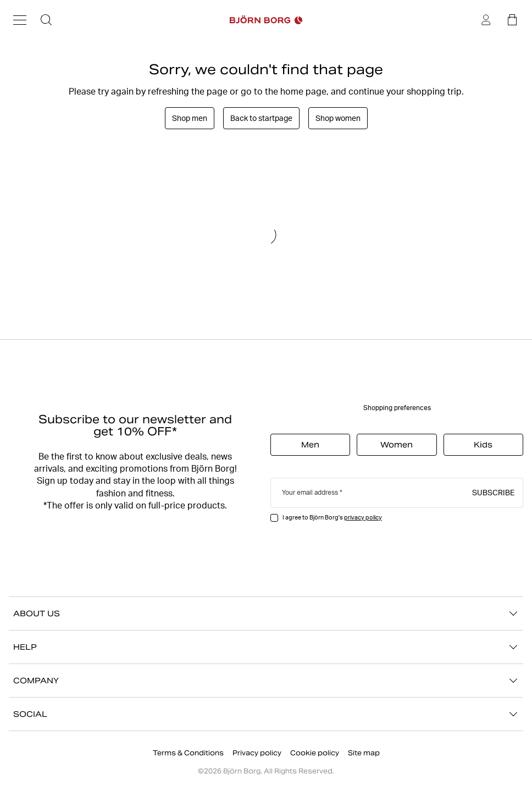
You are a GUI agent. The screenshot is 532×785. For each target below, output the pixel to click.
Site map (364, 753)
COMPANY (266, 681)
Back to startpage (261, 118)
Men (310, 445)
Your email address (310, 492)
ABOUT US (266, 613)
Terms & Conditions (188, 753)
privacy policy (363, 517)
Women (397, 445)
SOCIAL (266, 714)
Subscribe (493, 492)
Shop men (190, 118)
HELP (266, 647)
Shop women (338, 118)
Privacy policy (257, 753)
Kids (483, 445)
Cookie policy (315, 753)
